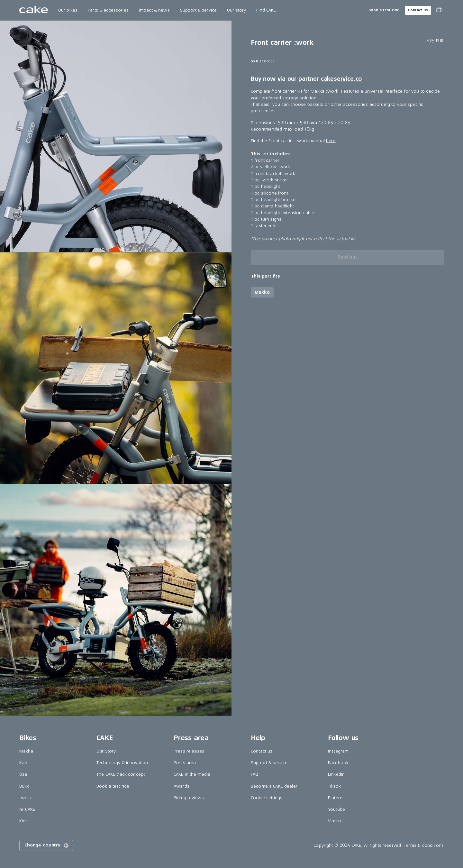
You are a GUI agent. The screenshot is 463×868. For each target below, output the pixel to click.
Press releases (189, 751)
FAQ (254, 774)
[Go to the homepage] (34, 10)
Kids (24, 821)
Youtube (336, 809)
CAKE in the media (192, 774)
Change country (47, 845)
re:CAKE (27, 809)
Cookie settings (267, 798)
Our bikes (68, 10)
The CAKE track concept (121, 774)
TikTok (334, 786)
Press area (185, 763)
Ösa (23, 774)
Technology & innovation (122, 763)
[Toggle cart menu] (439, 10)
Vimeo (335, 821)
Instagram (338, 751)
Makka (26, 751)
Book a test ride (384, 10)
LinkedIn (336, 774)
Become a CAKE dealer (274, 786)
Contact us (418, 10)
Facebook (338, 763)
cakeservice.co (341, 79)
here (331, 141)
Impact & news (154, 10)
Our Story (106, 751)
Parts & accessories (108, 10)
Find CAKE (266, 10)
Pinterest (337, 798)
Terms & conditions (424, 845)
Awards (182, 786)
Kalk (24, 763)
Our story (236, 10)
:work (26, 798)
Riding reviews (189, 798)
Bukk (24, 786)
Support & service (198, 10)
